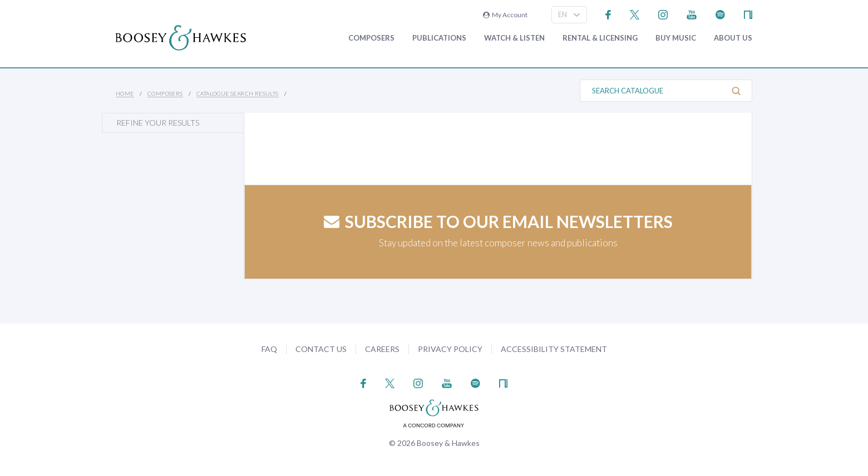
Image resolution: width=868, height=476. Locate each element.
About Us (733, 38)
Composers (371, 38)
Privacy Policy (450, 349)
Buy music (676, 38)
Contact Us (321, 349)
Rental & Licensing (600, 38)
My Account (505, 15)
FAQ (269, 349)
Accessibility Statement (554, 349)
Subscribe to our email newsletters (498, 221)
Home (125, 93)
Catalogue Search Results (238, 93)
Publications (439, 38)
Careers (382, 349)
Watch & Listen (514, 38)
